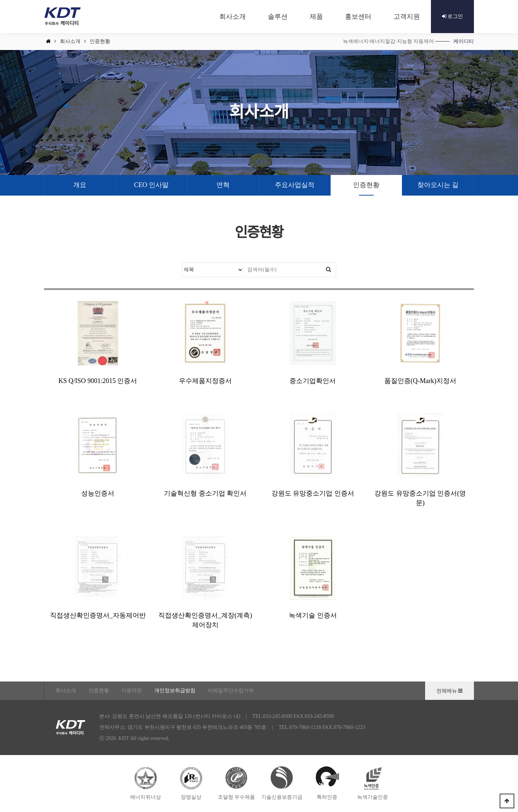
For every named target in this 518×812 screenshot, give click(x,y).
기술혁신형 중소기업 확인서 (205, 493)
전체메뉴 (450, 691)
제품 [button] (316, 17)
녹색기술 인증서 (313, 615)
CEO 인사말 (152, 185)
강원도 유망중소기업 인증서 (313, 493)
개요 (80, 185)
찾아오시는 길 (438, 185)
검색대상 (182, 263)
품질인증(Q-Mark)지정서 (420, 381)
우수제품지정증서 (205, 381)
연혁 (223, 185)
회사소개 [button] (233, 17)
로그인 (453, 16)
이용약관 (132, 691)
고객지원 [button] (407, 17)
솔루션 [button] (278, 17)
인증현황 (366, 185)
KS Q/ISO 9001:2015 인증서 (98, 381)
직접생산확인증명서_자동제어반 (98, 615)
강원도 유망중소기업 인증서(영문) (420, 498)
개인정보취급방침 (175, 691)
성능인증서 (98, 493)
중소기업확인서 (313, 381)
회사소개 (66, 691)
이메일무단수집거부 (231, 691)
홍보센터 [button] (358, 17)
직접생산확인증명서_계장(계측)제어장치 (205, 620)
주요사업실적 (295, 185)
